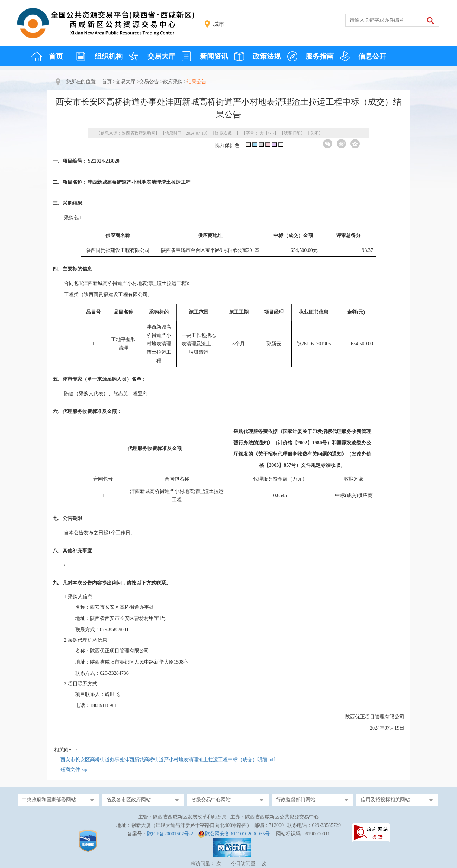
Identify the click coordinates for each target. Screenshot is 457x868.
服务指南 (320, 56)
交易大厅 (161, 56)
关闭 (314, 133)
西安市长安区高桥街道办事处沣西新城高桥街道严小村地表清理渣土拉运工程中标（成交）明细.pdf (168, 760)
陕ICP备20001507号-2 (170, 834)
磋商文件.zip (74, 769)
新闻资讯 (214, 56)
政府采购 (173, 82)
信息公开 (372, 56)
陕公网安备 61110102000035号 (237, 834)
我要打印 (292, 133)
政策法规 (267, 56)
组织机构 (109, 56)
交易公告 (149, 82)
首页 (56, 56)
